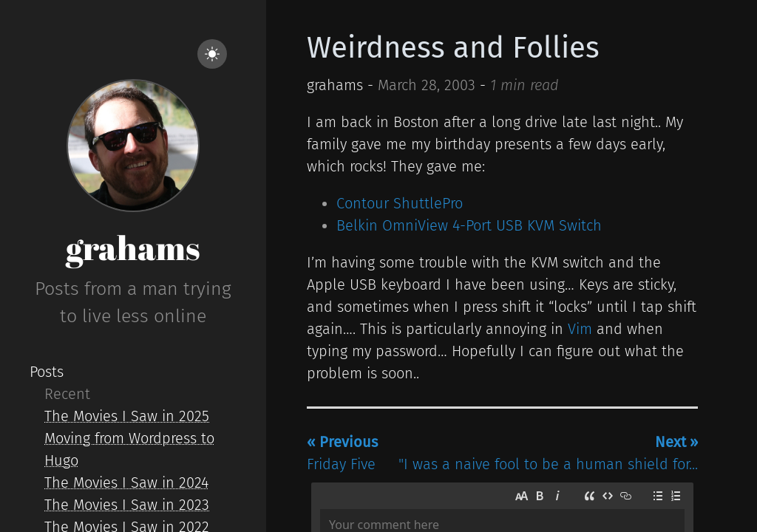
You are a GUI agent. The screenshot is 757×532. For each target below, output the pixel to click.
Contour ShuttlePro (400, 203)
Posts (47, 372)
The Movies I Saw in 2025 (127, 416)
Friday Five (342, 453)
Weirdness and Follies (453, 48)
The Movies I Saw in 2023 (127, 505)
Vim (580, 329)
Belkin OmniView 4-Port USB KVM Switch (469, 225)
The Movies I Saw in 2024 (126, 482)
